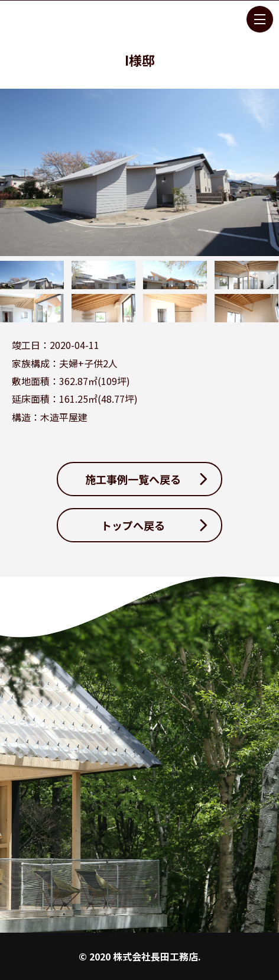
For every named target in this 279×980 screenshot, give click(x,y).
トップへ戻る (133, 525)
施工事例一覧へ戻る (133, 479)
